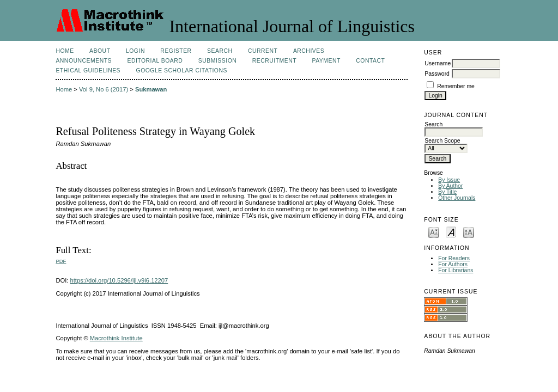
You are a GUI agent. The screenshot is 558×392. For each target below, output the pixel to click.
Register (176, 51)
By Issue (449, 180)
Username (438, 63)
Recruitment (274, 61)
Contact (370, 61)
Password (437, 74)
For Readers (454, 258)
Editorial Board (155, 61)
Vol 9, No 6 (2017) (104, 89)
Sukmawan (151, 89)
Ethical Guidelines (88, 71)
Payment (326, 61)
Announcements (84, 61)
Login (135, 51)
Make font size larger (469, 232)
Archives (309, 51)
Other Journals (457, 198)
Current (263, 51)
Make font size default (451, 232)
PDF (61, 261)
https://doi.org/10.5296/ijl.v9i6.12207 (119, 280)
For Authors (453, 264)
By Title (447, 192)
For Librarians (456, 270)
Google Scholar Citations (182, 71)
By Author (450, 186)
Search (220, 51)
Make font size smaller (434, 232)
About (100, 51)
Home (65, 51)
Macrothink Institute (116, 338)
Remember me (456, 86)
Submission (217, 61)
